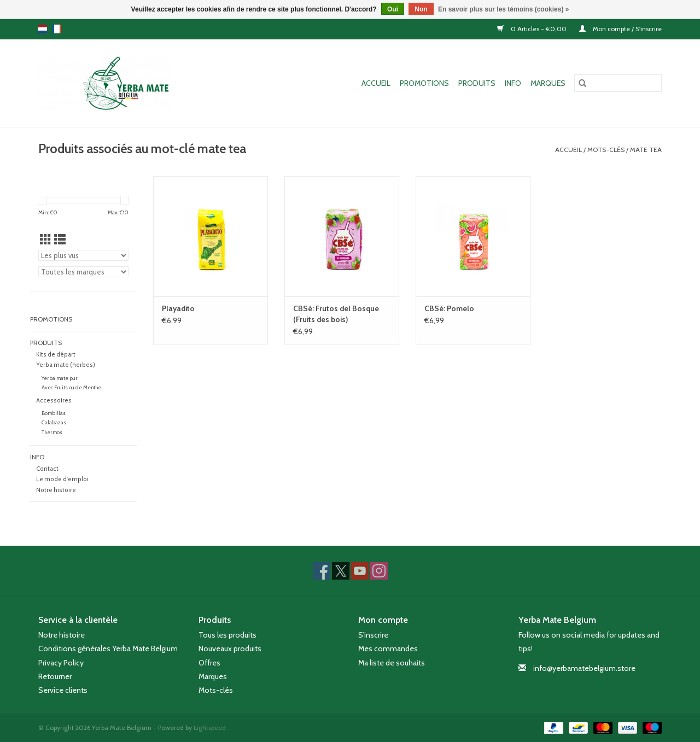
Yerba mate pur (60, 378)
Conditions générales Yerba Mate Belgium (108, 648)
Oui (393, 9)
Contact (47, 469)
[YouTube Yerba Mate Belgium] (360, 571)
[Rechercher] (618, 83)
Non (421, 9)
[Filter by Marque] (83, 272)
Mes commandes (388, 648)
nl (43, 29)
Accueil (376, 83)
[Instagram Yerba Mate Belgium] (379, 571)
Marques (548, 83)
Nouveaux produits (230, 648)
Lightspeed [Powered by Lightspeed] (210, 728)
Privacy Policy (61, 663)
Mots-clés (606, 150)
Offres (209, 663)
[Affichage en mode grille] (46, 240)
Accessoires (54, 401)
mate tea (646, 150)
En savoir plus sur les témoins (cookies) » (503, 9)
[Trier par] (83, 255)
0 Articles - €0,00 (533, 29)
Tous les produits (227, 635)
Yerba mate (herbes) (66, 365)
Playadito (178, 308)
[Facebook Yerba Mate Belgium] (322, 571)
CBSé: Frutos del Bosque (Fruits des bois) (336, 314)
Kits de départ (56, 355)
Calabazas (54, 422)
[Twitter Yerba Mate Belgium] (341, 571)
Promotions (424, 83)
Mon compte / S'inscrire (620, 29)
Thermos (52, 432)
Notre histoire (56, 490)
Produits (477, 83)
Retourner (55, 676)
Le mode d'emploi (62, 479)
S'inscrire (373, 635)
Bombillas (54, 413)
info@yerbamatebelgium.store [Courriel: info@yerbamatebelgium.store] (584, 668)
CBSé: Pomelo (449, 308)
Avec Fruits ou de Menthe (71, 387)
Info (513, 83)
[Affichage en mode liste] (60, 240)
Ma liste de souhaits (392, 663)
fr (57, 29)
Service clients (63, 690)
